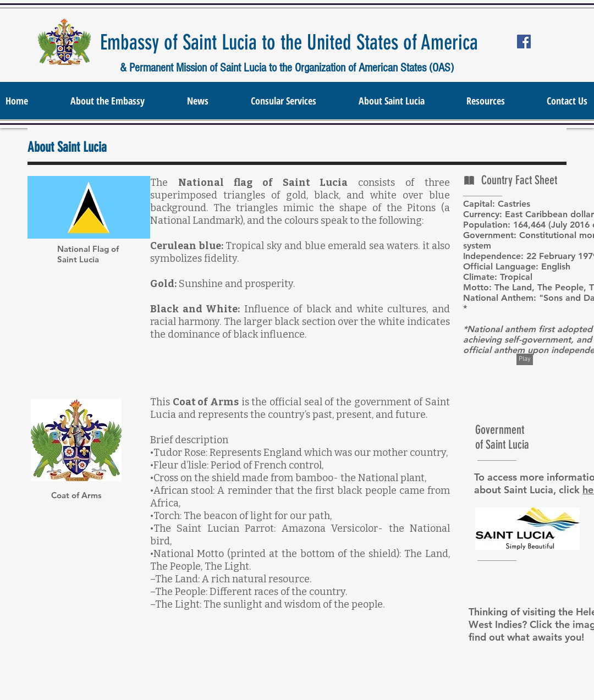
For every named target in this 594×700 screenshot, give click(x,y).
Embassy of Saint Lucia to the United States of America (289, 43)
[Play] (525, 359)
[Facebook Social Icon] (524, 42)
